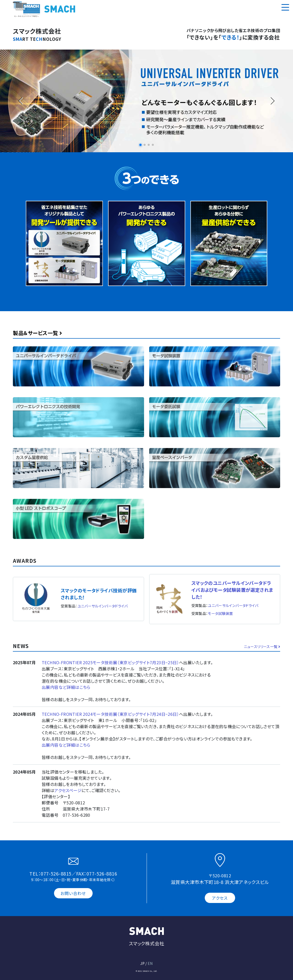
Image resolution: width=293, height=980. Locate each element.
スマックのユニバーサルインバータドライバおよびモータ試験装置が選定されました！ (232, 590)
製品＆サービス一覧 (38, 333)
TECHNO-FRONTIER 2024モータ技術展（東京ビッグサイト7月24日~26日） (110, 714)
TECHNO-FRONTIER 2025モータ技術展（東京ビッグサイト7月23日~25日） (110, 662)
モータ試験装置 (220, 613)
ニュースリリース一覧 (262, 646)
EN (150, 963)
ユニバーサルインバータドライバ (103, 606)
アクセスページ (68, 790)
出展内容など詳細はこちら (66, 687)
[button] (140, 145)
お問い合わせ (73, 893)
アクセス (220, 898)
